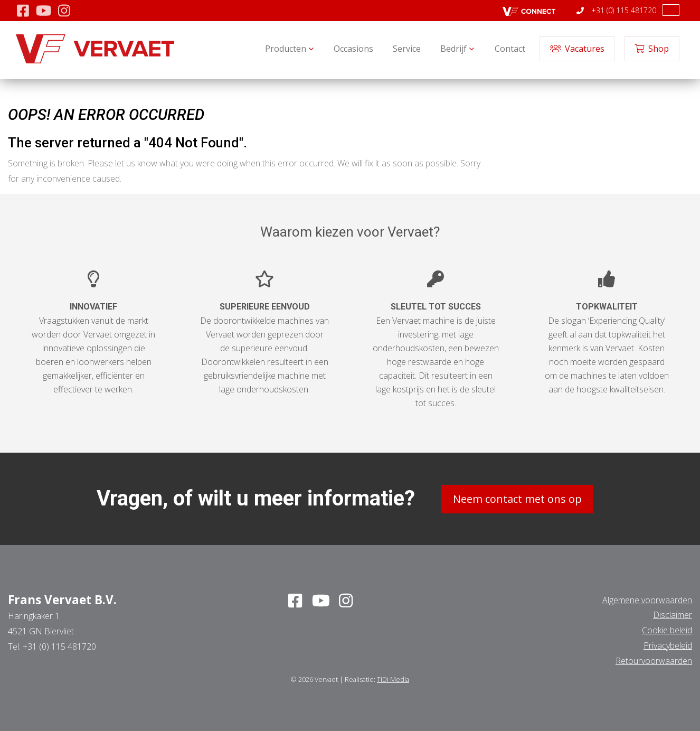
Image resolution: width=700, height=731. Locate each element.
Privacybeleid (668, 645)
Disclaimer (673, 615)
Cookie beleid (667, 630)
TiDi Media (393, 679)
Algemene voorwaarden (647, 599)
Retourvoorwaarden (654, 660)
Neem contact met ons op (517, 498)
